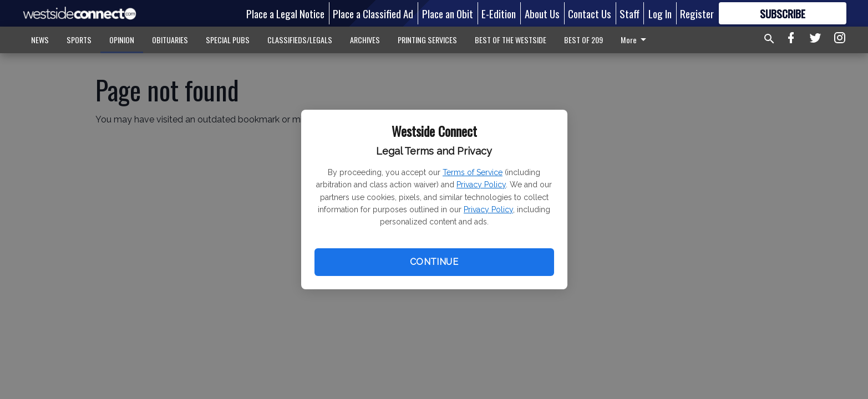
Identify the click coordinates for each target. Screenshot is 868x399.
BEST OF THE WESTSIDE (511, 40)
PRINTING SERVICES (427, 40)
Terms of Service (473, 172)
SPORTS (79, 40)
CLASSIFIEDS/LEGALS (300, 40)
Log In (660, 13)
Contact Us (590, 13)
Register (697, 13)
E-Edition (499, 13)
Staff (630, 13)
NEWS (40, 40)
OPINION (122, 40)
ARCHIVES (365, 40)
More (635, 40)
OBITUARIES (170, 40)
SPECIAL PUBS (228, 40)
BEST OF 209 (583, 40)
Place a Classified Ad (373, 13)
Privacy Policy (481, 185)
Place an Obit (448, 13)
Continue (434, 262)
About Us (542, 13)
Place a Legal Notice (285, 13)
